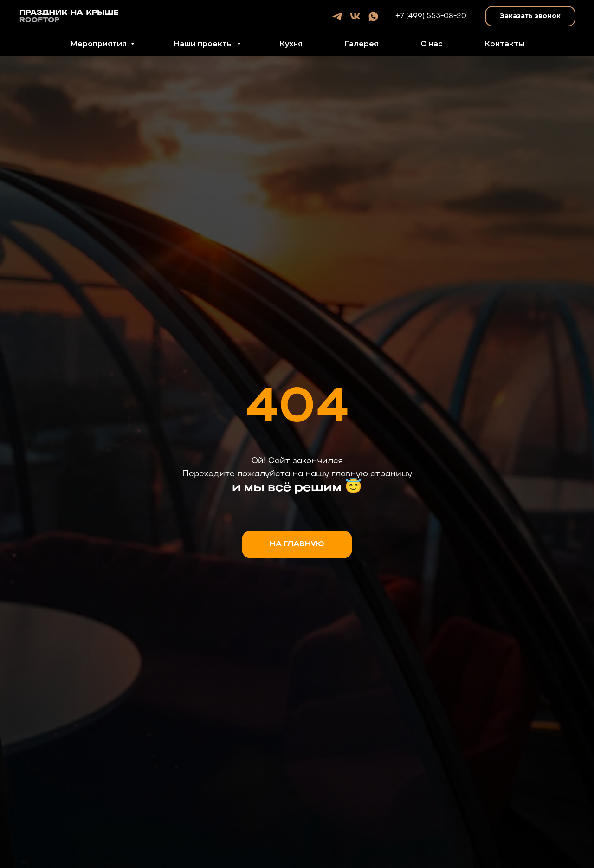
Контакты (504, 44)
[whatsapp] (373, 16)
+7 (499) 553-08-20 (431, 16)
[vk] (355, 16)
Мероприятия (99, 44)
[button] (530, 16)
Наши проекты (204, 44)
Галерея (362, 44)
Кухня (291, 44)
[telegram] (337, 16)
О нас (432, 44)
